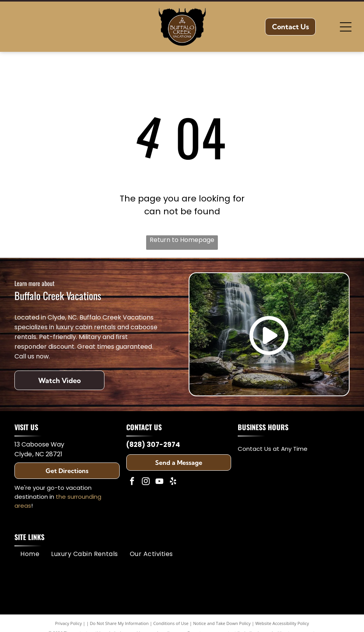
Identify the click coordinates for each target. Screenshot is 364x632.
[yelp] (173, 482)
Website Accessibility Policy (282, 623)
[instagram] (146, 482)
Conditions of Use (171, 623)
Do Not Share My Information (119, 623)
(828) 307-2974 (153, 445)
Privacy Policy (68, 623)
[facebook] (132, 482)
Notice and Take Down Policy (222, 623)
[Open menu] (346, 27)
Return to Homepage (182, 240)
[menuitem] (30, 554)
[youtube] (159, 482)
